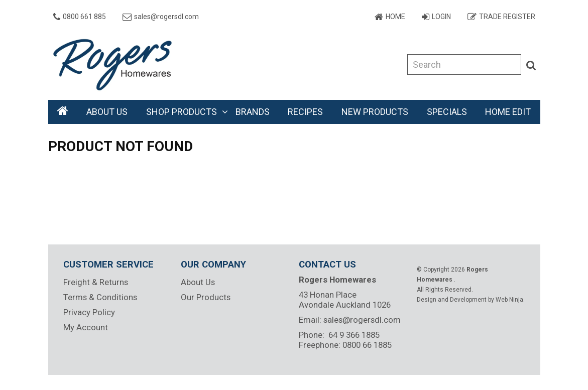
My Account (86, 327)
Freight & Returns (96, 282)
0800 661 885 (84, 17)
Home (395, 17)
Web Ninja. (510, 300)
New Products (375, 112)
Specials (447, 112)
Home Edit (508, 112)
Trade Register (507, 17)
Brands (253, 112)
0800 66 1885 (367, 345)
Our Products (206, 297)
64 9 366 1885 (354, 335)
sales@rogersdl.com (166, 17)
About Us (107, 112)
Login (441, 17)
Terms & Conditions (100, 297)
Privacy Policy (89, 312)
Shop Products (182, 112)
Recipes (305, 112)
